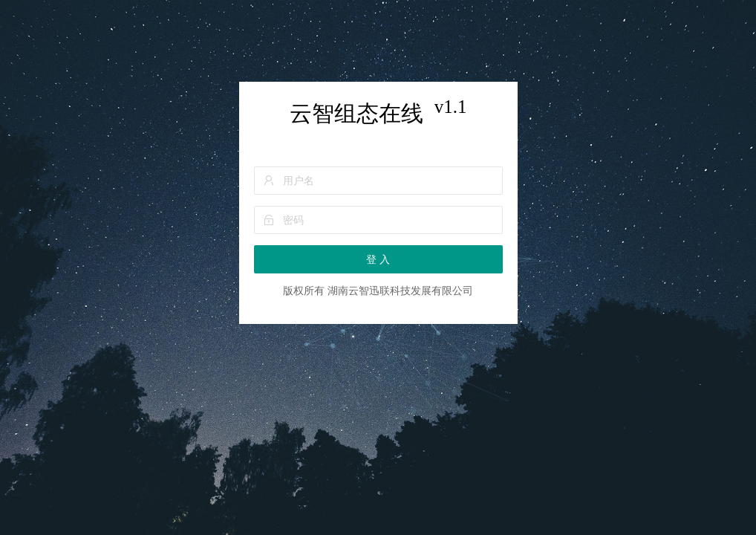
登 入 (378, 259)
